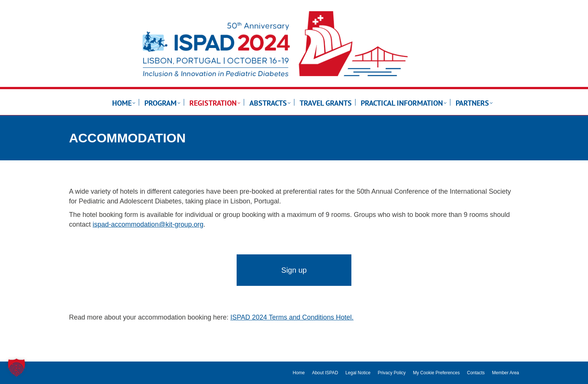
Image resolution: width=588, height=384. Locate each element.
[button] (16, 368)
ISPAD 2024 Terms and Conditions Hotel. (292, 317)
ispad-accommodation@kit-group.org (148, 224)
